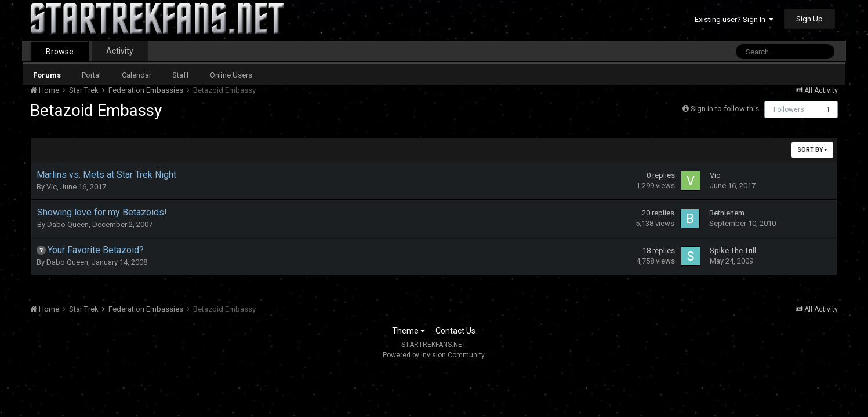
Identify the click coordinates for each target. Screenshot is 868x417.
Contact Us (455, 331)
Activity (120, 51)
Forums (47, 75)
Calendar (137, 75)
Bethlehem (727, 213)
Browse (60, 52)
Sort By (812, 150)
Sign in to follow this (725, 109)
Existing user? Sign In (734, 19)
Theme (408, 331)
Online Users (231, 75)
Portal (91, 75)
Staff (181, 75)
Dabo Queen (68, 224)
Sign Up (809, 19)
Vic (52, 187)
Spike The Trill (733, 250)
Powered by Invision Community (434, 355)
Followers (789, 109)
